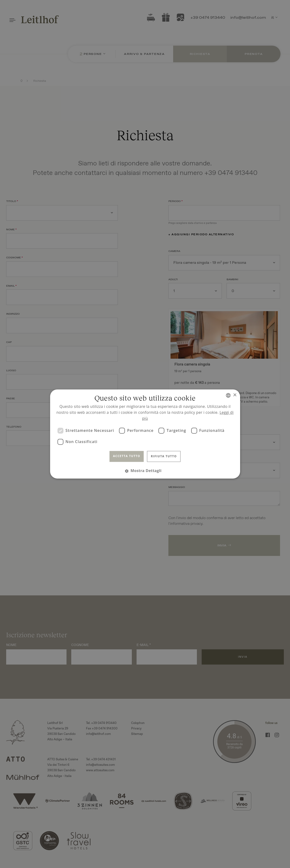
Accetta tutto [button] (127, 456)
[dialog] (145, 434)
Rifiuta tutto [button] (164, 456)
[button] (145, 471)
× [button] (235, 395)
